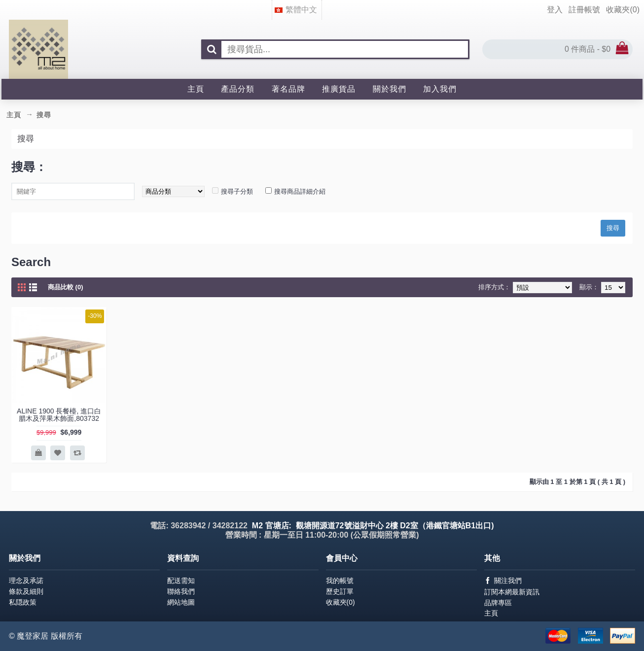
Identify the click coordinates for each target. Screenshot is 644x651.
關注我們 (503, 581)
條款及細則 (26, 591)
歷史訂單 (340, 591)
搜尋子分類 (237, 191)
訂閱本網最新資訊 (512, 592)
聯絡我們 (181, 591)
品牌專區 (498, 603)
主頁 (491, 613)
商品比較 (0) (66, 287)
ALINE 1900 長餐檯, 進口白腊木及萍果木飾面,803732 (59, 415)
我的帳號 (340, 581)
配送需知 (181, 581)
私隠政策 (23, 602)
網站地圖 (181, 602)
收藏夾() (340, 602)
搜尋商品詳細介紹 (300, 191)
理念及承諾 (26, 581)
